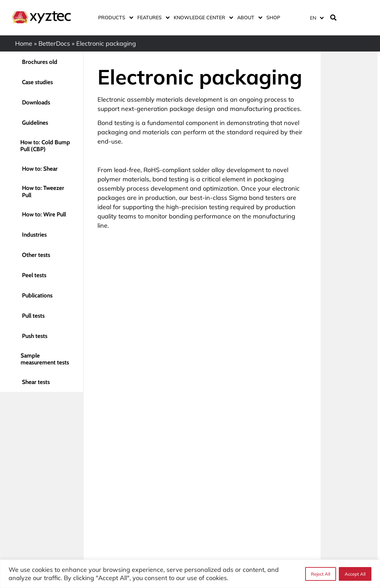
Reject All (321, 574)
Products (114, 18)
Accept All (355, 574)
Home (24, 43)
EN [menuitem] (313, 18)
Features (152, 18)
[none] (315, 18)
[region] (190, 574)
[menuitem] (316, 18)
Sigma (238, 198)
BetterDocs (54, 43)
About (248, 18)
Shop (273, 18)
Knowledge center (202, 18)
